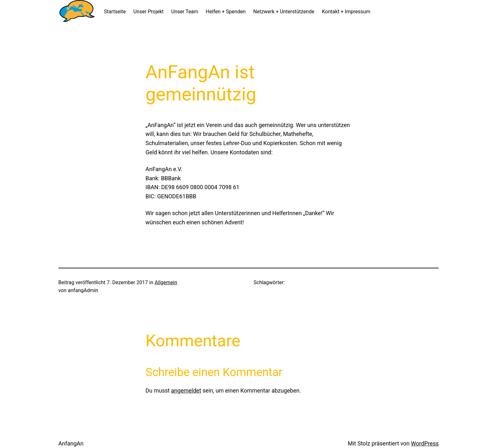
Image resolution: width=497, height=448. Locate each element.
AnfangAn (71, 443)
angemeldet (186, 390)
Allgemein (166, 282)
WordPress (425, 443)
